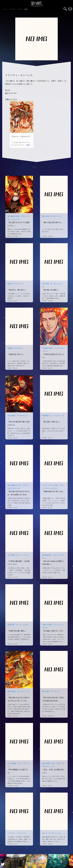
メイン (5, 9)
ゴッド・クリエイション (51, 833)
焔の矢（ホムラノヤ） (16, 284)
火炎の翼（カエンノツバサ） (18, 555)
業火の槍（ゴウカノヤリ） (52, 216)
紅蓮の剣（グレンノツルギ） (18, 625)
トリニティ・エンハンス (17, 833)
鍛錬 (26, 9)
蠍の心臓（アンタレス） (51, 691)
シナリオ (12, 9)
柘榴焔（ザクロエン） (16, 348)
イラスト (20, 9)
